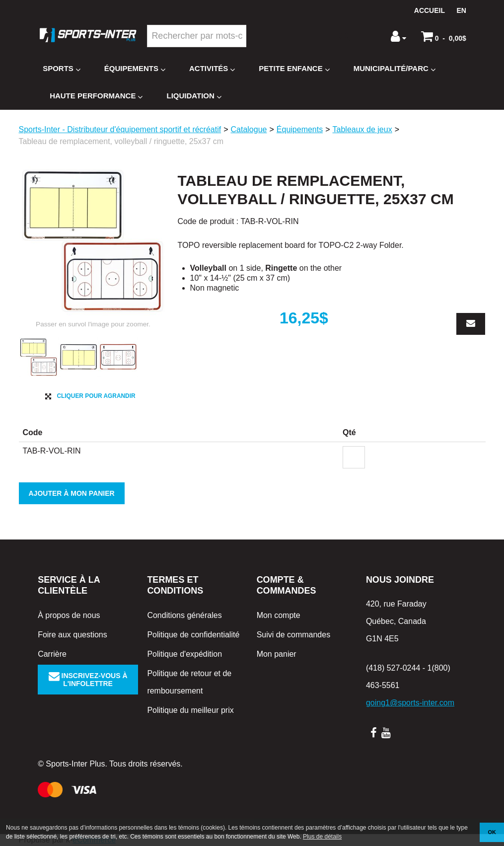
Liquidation (194, 96)
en (461, 10)
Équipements (135, 69)
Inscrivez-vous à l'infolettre (88, 680)
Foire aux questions (72, 635)
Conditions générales (184, 615)
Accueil (430, 10)
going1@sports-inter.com (410, 703)
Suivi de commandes (294, 635)
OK (492, 832)
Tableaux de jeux (362, 129)
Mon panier (277, 654)
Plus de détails (322, 837)
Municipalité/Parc (395, 69)
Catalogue (249, 129)
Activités (212, 69)
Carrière (52, 654)
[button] (444, 36)
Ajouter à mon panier (72, 493)
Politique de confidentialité (193, 635)
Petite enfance (294, 69)
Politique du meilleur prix (190, 710)
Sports (62, 69)
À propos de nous (69, 615)
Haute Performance (96, 96)
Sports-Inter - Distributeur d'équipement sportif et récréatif (120, 129)
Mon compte (279, 615)
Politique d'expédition (184, 654)
